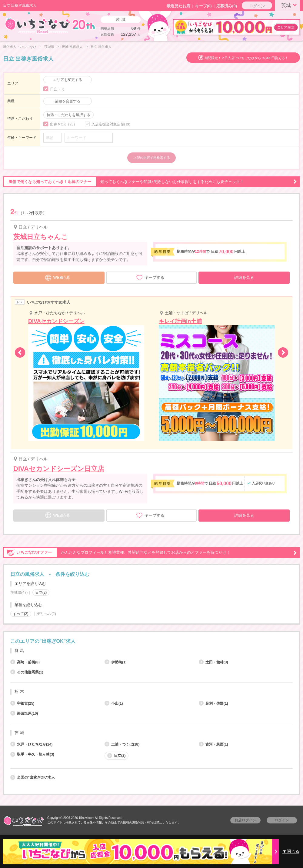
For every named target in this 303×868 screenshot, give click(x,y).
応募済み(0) (227, 6)
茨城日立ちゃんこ (41, 237)
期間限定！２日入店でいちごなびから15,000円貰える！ (246, 58)
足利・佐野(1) (213, 703)
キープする (150, 278)
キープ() (203, 6)
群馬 (20, 651)
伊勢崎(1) (116, 662)
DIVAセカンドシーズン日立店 (59, 469)
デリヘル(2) (47, 614)
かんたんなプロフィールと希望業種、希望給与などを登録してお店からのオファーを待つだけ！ (150, 553)
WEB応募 (58, 277)
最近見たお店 (178, 6)
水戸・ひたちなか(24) (31, 744)
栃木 (20, 691)
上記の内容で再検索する (152, 158)
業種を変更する (68, 101)
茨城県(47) (19, 593)
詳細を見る (244, 277)
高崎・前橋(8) (25, 662)
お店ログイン (245, 820)
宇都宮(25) (22, 703)
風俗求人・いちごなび (20, 47)
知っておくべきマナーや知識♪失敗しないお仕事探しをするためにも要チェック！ (150, 182)
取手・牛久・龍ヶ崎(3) (32, 754)
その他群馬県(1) (27, 672)
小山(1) (114, 703)
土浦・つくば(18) (122, 744)
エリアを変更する (68, 80)
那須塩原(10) (24, 713)
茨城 (290, 5)
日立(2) (41, 593)
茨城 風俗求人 (72, 47)
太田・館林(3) (213, 662)
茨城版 (49, 47)
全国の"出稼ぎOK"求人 (33, 777)
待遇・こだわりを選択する (68, 115)
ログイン (257, 6)
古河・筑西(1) (213, 744)
